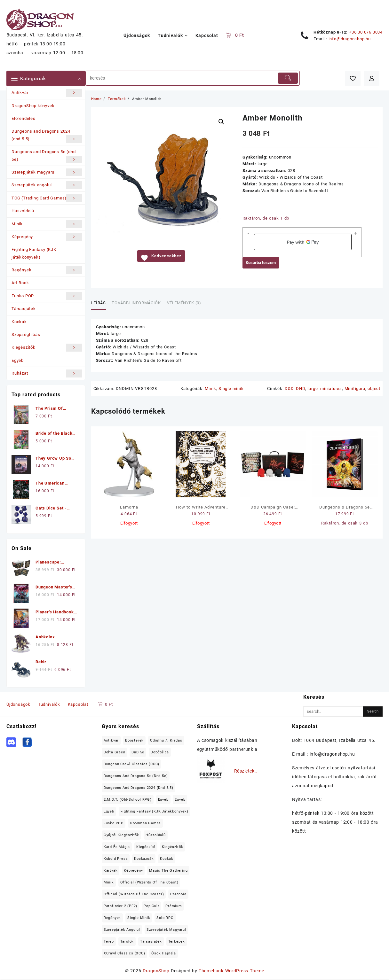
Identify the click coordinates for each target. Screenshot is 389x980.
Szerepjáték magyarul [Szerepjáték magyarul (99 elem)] (166, 930)
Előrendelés (24, 118)
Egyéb (18, 360)
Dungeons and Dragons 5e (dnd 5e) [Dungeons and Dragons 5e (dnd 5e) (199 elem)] (136, 776)
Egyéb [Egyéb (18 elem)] (109, 811)
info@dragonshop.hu (350, 39)
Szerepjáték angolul (47, 185)
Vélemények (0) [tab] (184, 303)
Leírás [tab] (99, 303)
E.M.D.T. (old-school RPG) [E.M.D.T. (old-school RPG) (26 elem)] (128, 800)
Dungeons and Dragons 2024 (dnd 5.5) (47, 136)
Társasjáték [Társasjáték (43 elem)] (151, 941)
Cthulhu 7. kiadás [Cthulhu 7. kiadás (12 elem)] (166, 740)
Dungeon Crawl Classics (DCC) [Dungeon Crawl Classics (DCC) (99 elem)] (131, 764)
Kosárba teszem (261, 263)
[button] (221, 122)
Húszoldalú (23, 211)
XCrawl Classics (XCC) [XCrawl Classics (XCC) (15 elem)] (124, 953)
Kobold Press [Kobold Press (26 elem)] (116, 859)
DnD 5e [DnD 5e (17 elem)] (138, 752)
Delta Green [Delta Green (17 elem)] (115, 752)
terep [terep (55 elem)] (109, 941)
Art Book (20, 283)
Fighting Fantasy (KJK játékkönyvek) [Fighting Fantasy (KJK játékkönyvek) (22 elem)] (155, 811)
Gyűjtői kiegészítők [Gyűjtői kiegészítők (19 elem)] (121, 835)
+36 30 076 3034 (366, 32)
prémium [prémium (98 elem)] (174, 906)
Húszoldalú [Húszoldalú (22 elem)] (156, 835)
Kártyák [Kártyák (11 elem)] (111, 871)
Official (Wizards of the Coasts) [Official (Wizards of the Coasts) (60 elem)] (134, 894)
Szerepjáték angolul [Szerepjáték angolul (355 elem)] (122, 930)
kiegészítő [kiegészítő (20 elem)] (146, 847)
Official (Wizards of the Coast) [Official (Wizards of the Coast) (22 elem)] (149, 882)
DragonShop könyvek (33, 106)
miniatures (331, 389)
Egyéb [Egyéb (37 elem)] (180, 800)
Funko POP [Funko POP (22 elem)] (114, 823)
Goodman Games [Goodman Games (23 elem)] (145, 823)
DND (300, 389)
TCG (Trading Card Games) (47, 198)
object (374, 389)
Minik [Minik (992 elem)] (109, 882)
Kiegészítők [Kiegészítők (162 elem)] (173, 847)
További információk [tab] (136, 303)
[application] (303, 242)
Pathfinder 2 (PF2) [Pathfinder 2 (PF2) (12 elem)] (120, 906)
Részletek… (246, 771)
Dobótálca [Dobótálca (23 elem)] (160, 752)
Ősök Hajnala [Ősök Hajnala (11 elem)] (164, 953)
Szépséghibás (26, 334)
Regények (47, 270)
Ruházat (47, 373)
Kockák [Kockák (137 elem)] (167, 859)
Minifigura (355, 389)
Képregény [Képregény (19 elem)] (133, 871)
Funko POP (47, 296)
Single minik (231, 389)
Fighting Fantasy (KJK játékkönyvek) (34, 253)
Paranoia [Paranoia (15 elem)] (178, 894)
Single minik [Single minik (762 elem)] (139, 918)
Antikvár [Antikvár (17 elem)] (111, 740)
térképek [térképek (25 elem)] (177, 941)
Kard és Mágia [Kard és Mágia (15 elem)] (117, 847)
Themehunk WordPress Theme (231, 971)
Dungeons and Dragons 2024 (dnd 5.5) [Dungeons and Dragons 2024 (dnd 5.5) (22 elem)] (139, 788)
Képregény (47, 237)
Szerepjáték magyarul (47, 172)
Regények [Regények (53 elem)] (112, 918)
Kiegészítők (47, 347)
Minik (47, 224)
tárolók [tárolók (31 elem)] (127, 941)
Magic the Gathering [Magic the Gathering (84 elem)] (168, 871)
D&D (289, 389)
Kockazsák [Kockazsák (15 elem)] (144, 859)
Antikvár (47, 93)
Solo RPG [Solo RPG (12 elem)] (165, 918)
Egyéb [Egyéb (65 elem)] (163, 800)
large (313, 389)
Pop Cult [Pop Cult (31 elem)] (151, 906)
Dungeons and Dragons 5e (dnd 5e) (47, 156)
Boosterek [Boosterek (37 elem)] (134, 740)
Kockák (19, 322)
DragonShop (156, 971)
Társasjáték (24, 309)
